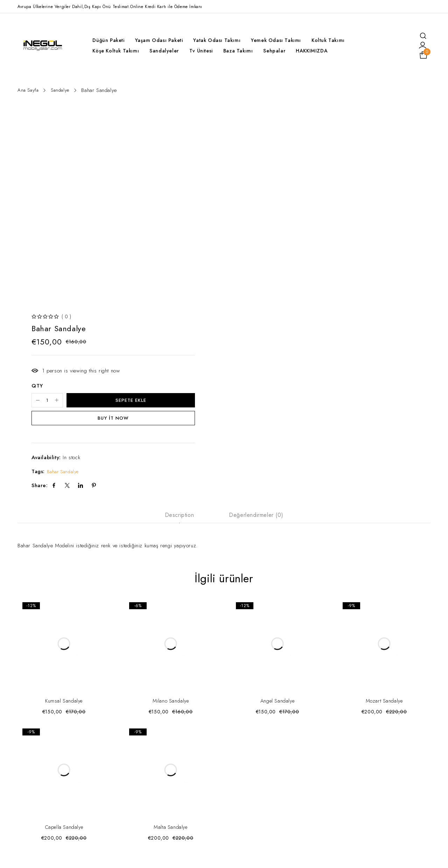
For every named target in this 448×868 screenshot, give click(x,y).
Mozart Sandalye (384, 705)
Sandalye (64, 90)
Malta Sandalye (171, 831)
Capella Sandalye (64, 831)
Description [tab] (180, 518)
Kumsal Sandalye (64, 705)
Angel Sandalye (277, 705)
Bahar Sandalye (65, 475)
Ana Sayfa (29, 90)
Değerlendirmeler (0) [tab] (256, 518)
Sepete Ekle (136, 402)
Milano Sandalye (171, 705)
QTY (37, 387)
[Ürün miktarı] (52, 402)
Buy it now (113, 421)
